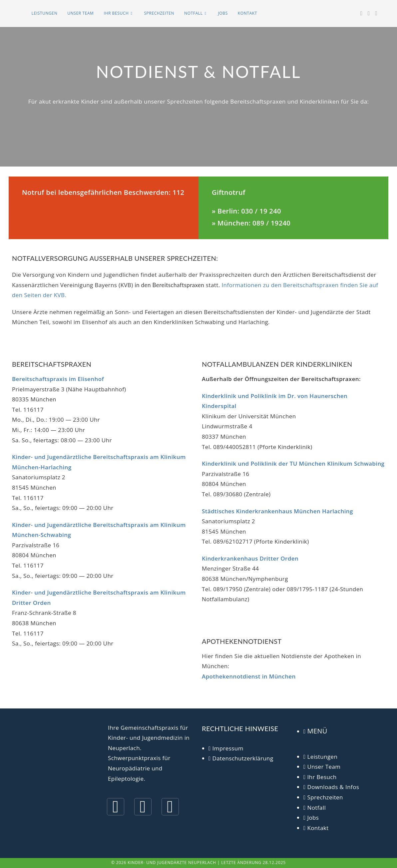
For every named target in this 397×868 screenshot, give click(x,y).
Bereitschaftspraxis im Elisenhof (58, 379)
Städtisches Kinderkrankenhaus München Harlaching (277, 511)
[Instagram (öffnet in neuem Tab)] (369, 13)
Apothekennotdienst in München (249, 676)
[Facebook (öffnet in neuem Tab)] (361, 13)
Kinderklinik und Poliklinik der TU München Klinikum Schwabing (293, 463)
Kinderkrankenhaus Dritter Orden (250, 558)
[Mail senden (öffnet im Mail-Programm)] (376, 13)
